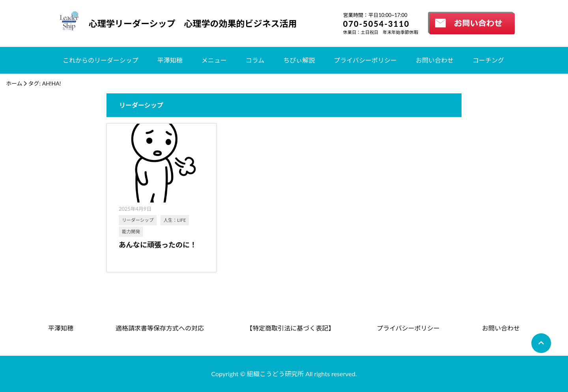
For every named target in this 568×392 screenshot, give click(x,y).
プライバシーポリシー (365, 60)
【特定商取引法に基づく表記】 (290, 328)
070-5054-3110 (376, 24)
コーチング (488, 60)
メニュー (214, 60)
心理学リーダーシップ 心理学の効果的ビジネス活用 (193, 23)
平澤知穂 (170, 60)
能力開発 (131, 231)
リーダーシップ (138, 220)
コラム (255, 60)
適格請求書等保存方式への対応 (160, 328)
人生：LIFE (175, 220)
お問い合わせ (435, 60)
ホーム (14, 83)
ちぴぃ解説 (299, 60)
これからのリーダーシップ (101, 60)
